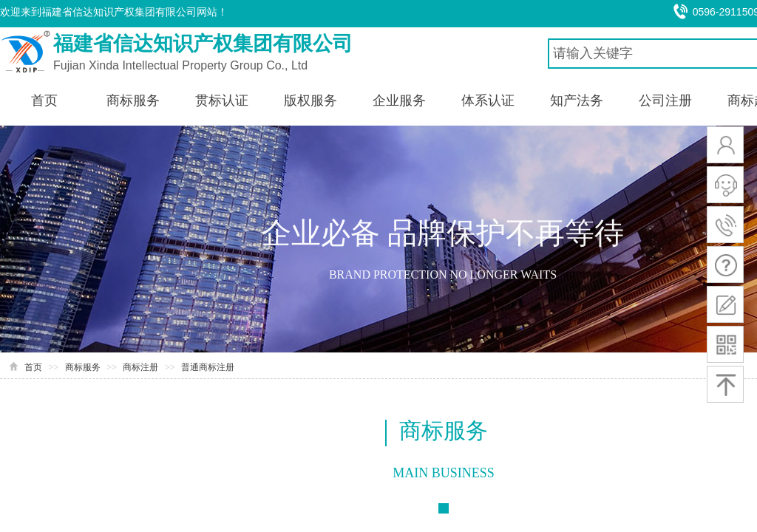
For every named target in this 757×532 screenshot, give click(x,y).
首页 (33, 367)
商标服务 (83, 367)
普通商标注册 (208, 367)
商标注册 (140, 367)
